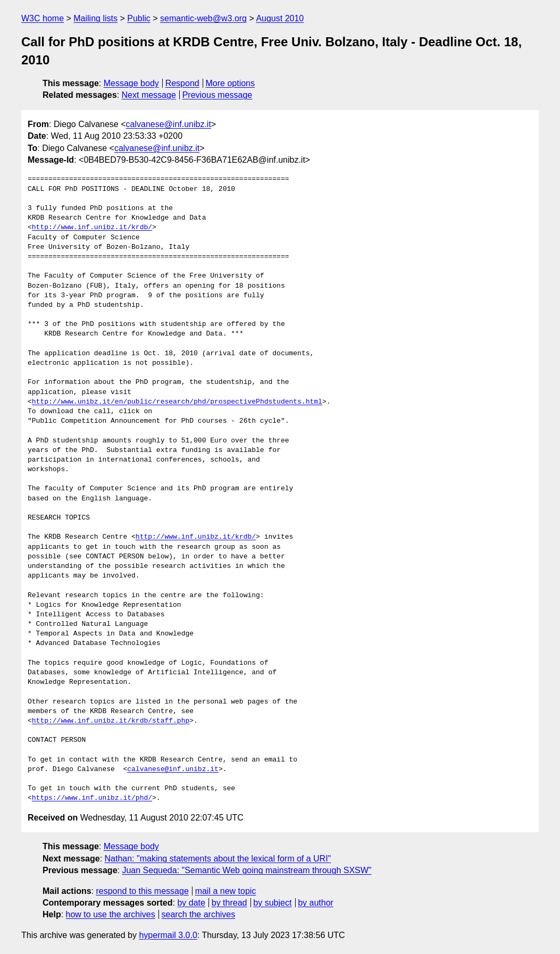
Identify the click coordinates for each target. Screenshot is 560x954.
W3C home (43, 18)
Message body (131, 83)
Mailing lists (95, 18)
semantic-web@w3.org (203, 18)
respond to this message (142, 891)
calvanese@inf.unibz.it (169, 124)
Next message (149, 95)
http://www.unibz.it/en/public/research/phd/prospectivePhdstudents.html (177, 402)
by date (191, 903)
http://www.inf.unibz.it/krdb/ (92, 228)
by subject (272, 903)
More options (231, 83)
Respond (182, 83)
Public (139, 18)
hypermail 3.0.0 (168, 935)
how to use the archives (111, 914)
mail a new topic (226, 891)
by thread (229, 903)
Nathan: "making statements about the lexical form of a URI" (218, 859)
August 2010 (280, 18)
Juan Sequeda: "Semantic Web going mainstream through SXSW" (246, 870)
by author (316, 903)
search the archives (199, 914)
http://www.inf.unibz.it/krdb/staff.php (111, 721)
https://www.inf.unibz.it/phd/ (92, 798)
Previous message (218, 95)
